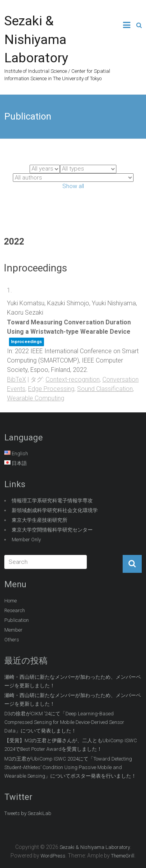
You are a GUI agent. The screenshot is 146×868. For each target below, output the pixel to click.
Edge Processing (51, 389)
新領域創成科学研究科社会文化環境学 (55, 510)
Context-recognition (73, 379)
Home (11, 601)
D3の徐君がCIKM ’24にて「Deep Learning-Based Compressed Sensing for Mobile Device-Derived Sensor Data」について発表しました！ (64, 722)
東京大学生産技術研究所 (40, 520)
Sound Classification (105, 389)
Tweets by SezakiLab (28, 813)
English (20, 453)
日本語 (19, 463)
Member (13, 630)
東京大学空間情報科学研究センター (52, 530)
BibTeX (17, 379)
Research (15, 610)
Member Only (26, 540)
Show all (73, 186)
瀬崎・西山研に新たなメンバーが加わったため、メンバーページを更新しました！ (73, 681)
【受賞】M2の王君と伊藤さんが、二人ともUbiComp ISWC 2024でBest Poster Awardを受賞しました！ (71, 745)
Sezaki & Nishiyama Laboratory (36, 39)
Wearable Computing (36, 398)
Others (12, 640)
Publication (17, 620)
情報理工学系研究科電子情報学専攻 (52, 501)
